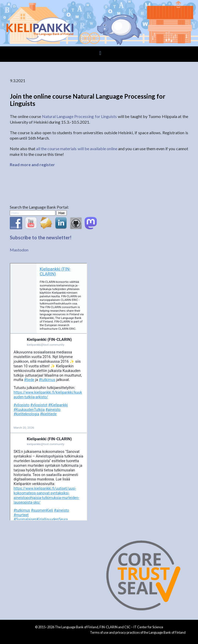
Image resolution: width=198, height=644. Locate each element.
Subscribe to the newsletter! (41, 238)
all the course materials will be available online (77, 149)
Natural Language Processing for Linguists (80, 116)
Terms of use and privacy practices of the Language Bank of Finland (138, 632)
